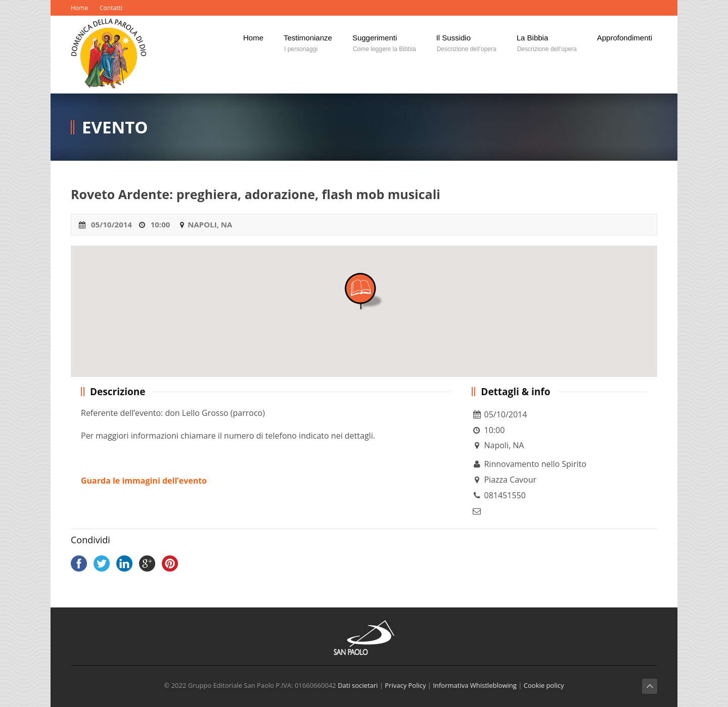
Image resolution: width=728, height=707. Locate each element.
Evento (115, 127)
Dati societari (358, 685)
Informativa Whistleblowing (475, 685)
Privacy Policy (405, 685)
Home (79, 8)
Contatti (111, 8)
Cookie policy (544, 685)
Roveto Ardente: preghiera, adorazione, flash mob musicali (256, 194)
